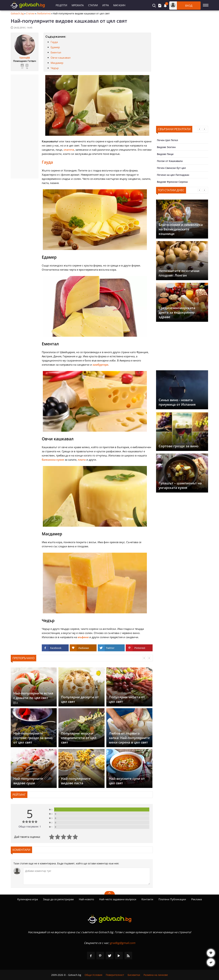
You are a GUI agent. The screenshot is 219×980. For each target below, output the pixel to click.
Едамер (55, 47)
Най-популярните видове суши (28, 781)
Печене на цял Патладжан (173, 175)
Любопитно (44, 14)
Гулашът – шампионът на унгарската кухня (180, 485)
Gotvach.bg (17, 14)
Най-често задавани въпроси (118, 899)
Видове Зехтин (166, 147)
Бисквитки (134, 975)
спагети (69, 150)
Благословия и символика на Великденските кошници (181, 229)
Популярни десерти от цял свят (80, 699)
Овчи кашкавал (61, 58)
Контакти (147, 899)
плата (82, 460)
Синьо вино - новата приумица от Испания (177, 402)
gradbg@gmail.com (123, 943)
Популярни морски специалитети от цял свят (79, 738)
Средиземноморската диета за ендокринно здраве (177, 312)
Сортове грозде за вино (179, 446)
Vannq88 (25, 58)
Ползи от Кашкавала (170, 161)
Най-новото (86, 899)
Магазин (119, 5)
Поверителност (115, 975)
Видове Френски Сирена (172, 182)
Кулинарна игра (28, 899)
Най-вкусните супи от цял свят (127, 781)
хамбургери (100, 365)
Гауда (54, 42)
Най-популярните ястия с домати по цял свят (33, 696)
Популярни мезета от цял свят (127, 699)
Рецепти (61, 5)
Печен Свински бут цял (171, 168)
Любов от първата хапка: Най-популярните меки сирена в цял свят (129, 738)
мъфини (83, 637)
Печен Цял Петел (168, 140)
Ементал (56, 52)
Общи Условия (93, 975)
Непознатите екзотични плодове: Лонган (179, 273)
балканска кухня (53, 460)
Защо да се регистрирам (58, 899)
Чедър (55, 68)
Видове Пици (165, 154)
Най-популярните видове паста (76, 781)
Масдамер (57, 63)
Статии (93, 5)
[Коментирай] (87, 876)
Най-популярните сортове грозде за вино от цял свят (33, 738)
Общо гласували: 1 (30, 826)
